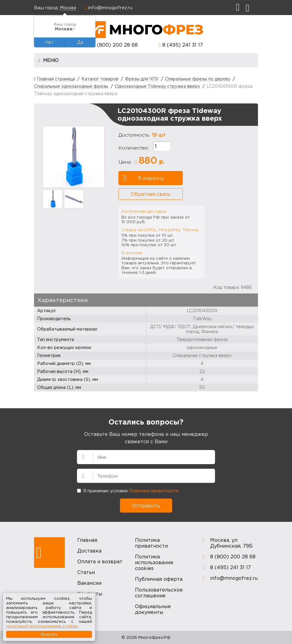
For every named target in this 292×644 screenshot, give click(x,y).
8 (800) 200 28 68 (115, 45)
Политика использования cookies (154, 562)
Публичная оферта (159, 579)
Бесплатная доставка (144, 211)
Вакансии (89, 583)
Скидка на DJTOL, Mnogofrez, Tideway (160, 230)
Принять (49, 634)
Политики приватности (154, 491)
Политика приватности (151, 543)
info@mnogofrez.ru (110, 7)
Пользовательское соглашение (159, 593)
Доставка (89, 551)
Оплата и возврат (100, 561)
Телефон (81, 475)
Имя (81, 456)
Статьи (86, 572)
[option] (74, 157)
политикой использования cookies (42, 626)
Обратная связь (151, 194)
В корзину (144, 178)
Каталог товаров (100, 79)
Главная (87, 540)
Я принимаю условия (128, 491)
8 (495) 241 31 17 (183, 45)
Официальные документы (153, 609)
